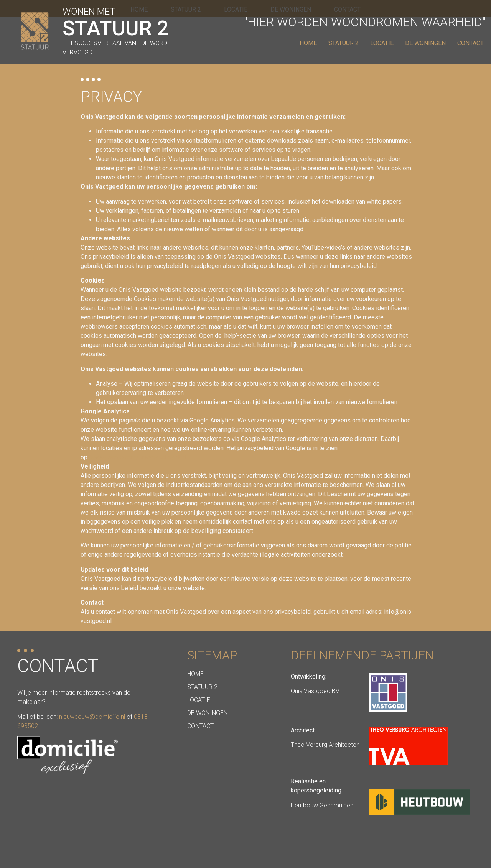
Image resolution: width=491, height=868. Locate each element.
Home (308, 43)
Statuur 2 (344, 43)
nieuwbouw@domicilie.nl (92, 717)
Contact (470, 43)
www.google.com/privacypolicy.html (138, 457)
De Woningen (425, 43)
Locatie (382, 43)
